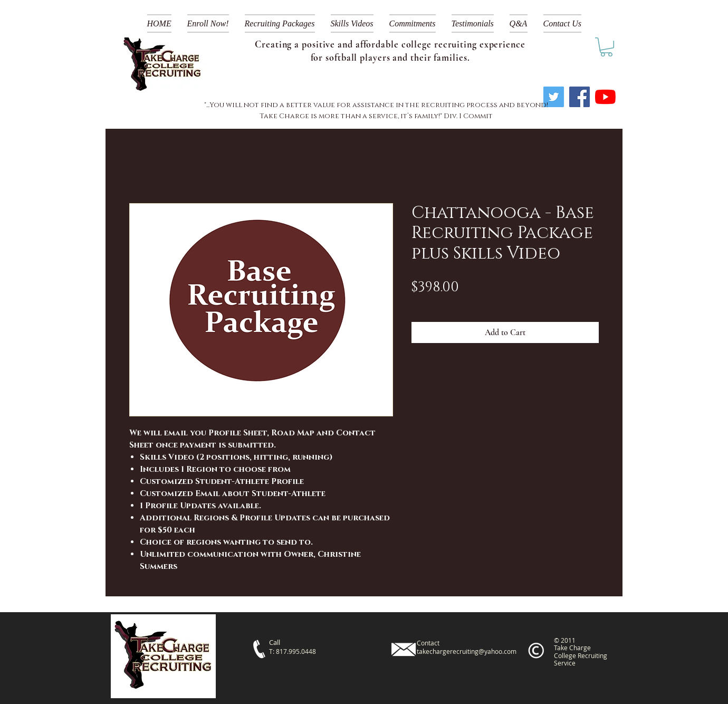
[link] (606, 47)
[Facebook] (579, 97)
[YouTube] (605, 97)
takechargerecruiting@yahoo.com (467, 651)
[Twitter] (554, 97)
